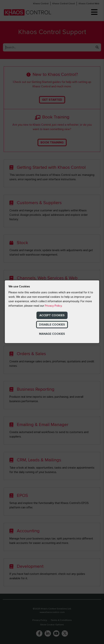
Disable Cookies (52, 325)
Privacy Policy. (54, 306)
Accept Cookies (52, 315)
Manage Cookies (52, 334)
